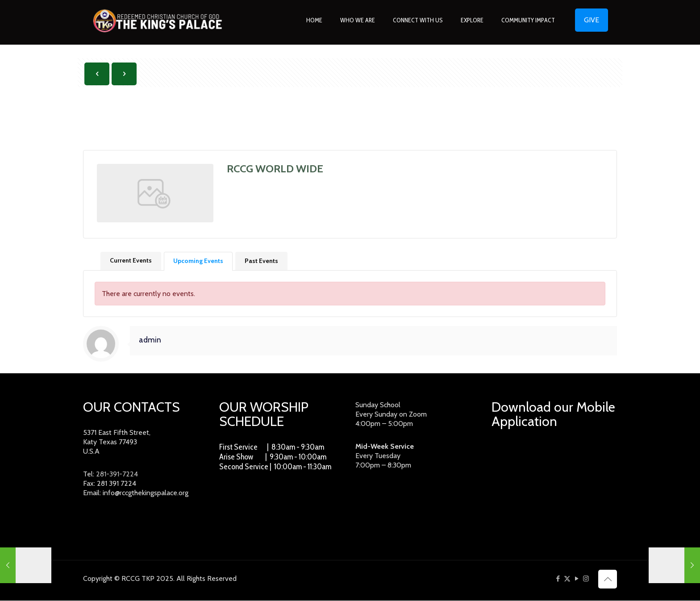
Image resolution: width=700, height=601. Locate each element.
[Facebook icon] (558, 579)
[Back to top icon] (608, 580)
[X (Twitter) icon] (567, 579)
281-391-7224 (117, 475)
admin (150, 340)
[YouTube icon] (577, 579)
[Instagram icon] (586, 579)
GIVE (592, 20)
